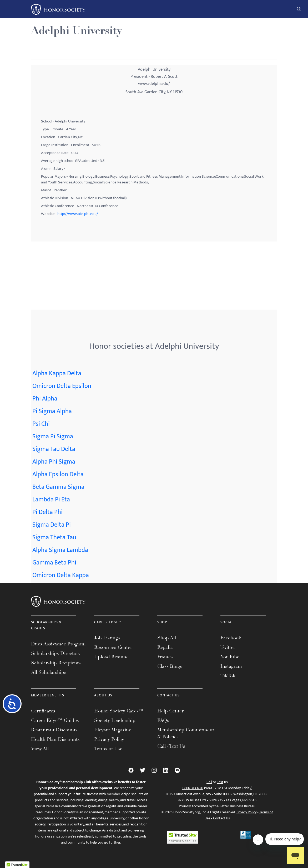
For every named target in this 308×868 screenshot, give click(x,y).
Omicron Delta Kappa (61, 575)
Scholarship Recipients (56, 663)
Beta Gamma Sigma (58, 487)
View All (40, 749)
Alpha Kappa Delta (57, 373)
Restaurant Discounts (54, 730)
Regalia (165, 647)
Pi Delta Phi (47, 512)
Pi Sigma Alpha (52, 411)
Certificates (43, 711)
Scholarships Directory (56, 653)
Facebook (231, 638)
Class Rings (170, 666)
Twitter (228, 647)
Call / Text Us (171, 746)
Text (220, 782)
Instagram (231, 666)
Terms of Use (108, 749)
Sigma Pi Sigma (53, 436)
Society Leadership (115, 720)
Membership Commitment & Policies (186, 733)
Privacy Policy (109, 739)
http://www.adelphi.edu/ (78, 214)
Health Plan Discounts (55, 739)
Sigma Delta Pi (52, 525)
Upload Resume (111, 657)
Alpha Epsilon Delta (58, 474)
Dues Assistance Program (58, 644)
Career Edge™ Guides (55, 720)
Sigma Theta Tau (54, 537)
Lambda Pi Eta (51, 500)
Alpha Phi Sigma (54, 462)
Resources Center (113, 647)
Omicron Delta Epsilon (62, 386)
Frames (165, 657)
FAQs (163, 720)
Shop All (167, 638)
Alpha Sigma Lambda (60, 550)
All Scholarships (49, 672)
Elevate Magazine (113, 730)
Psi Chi (41, 424)
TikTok (228, 676)
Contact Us (221, 818)
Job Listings (107, 638)
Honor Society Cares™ (119, 711)
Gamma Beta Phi (54, 563)
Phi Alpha (45, 399)
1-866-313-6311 (193, 788)
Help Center (170, 711)
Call (209, 782)
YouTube (230, 657)
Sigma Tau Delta (54, 449)
